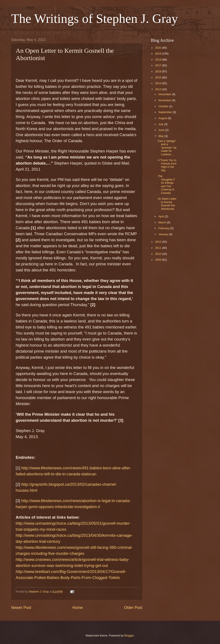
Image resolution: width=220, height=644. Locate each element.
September (166, 112)
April (161, 216)
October (164, 106)
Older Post (133, 608)
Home (78, 608)
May (161, 136)
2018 (159, 60)
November (165, 100)
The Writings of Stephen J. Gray (95, 19)
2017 (159, 65)
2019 (159, 54)
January (164, 234)
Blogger (129, 635)
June (162, 130)
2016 (159, 71)
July (161, 124)
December (165, 94)
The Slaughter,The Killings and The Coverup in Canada (166, 184)
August (163, 118)
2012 (159, 242)
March (163, 222)
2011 (159, 248)
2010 (159, 254)
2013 (159, 89)
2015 (159, 77)
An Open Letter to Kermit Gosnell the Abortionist (167, 204)
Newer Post (21, 608)
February (164, 228)
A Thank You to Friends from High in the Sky (167, 165)
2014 (159, 83)
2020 (159, 48)
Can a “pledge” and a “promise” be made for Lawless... (167, 148)
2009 (159, 260)
